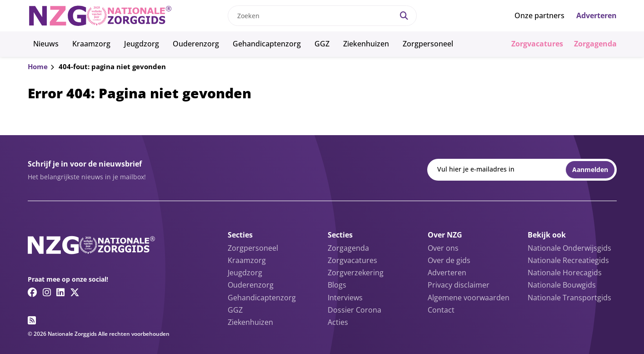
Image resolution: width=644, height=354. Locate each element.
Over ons (443, 248)
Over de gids (449, 260)
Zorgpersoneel (428, 44)
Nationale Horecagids (565, 273)
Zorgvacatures (537, 44)
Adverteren (597, 15)
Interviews (345, 298)
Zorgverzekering (356, 273)
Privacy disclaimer (459, 285)
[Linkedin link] (60, 292)
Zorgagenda (595, 44)
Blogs (337, 285)
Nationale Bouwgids (562, 285)
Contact (441, 310)
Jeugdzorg (142, 44)
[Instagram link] (47, 292)
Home (38, 66)
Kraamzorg (91, 44)
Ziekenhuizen (366, 44)
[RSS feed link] (32, 320)
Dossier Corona (354, 310)
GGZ (322, 44)
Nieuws (46, 44)
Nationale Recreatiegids (568, 260)
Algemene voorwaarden (469, 298)
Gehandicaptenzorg (267, 44)
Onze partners (539, 15)
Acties (338, 322)
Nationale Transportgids (569, 298)
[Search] (404, 16)
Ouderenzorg (196, 44)
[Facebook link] (32, 292)
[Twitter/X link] (75, 292)
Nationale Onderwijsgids (569, 248)
